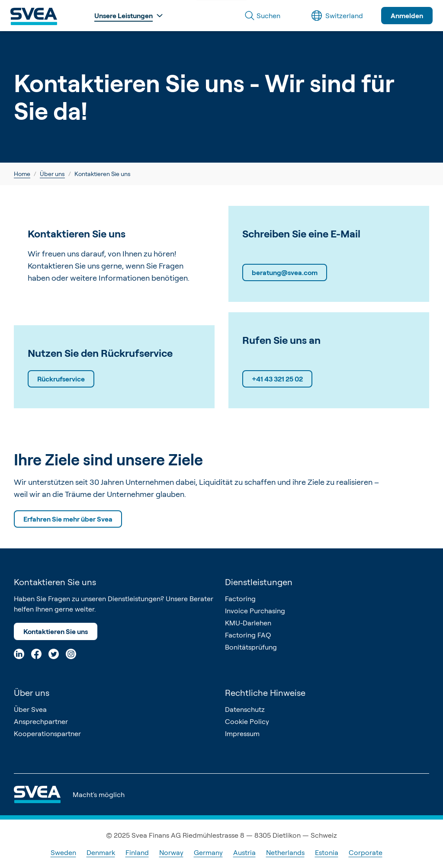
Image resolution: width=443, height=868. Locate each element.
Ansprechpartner (41, 721)
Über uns (52, 174)
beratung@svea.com (285, 272)
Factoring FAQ (248, 635)
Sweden (63, 852)
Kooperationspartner (47, 733)
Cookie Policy (247, 721)
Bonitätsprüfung (251, 647)
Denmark (101, 852)
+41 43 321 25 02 (277, 379)
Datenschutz (245, 709)
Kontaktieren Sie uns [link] (103, 174)
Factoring (240, 599)
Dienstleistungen (259, 582)
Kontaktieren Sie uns (56, 631)
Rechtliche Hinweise (265, 693)
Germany (208, 852)
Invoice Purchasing (255, 611)
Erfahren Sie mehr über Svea (68, 519)
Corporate (366, 852)
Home (22, 174)
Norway (171, 852)
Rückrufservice (61, 379)
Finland (137, 852)
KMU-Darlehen (248, 623)
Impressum (242, 733)
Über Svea (30, 709)
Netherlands (285, 852)
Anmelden (407, 16)
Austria (244, 852)
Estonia (327, 852)
